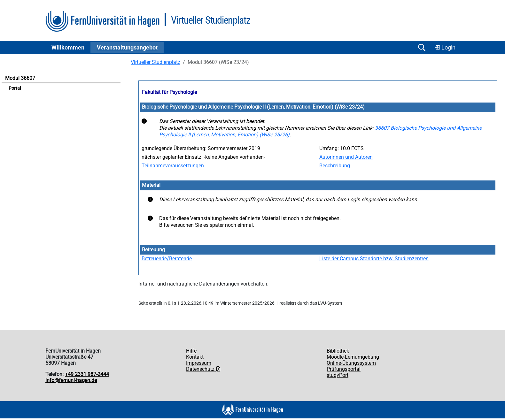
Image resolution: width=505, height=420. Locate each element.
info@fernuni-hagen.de (71, 380)
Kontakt (195, 357)
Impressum (199, 363)
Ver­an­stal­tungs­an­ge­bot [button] (127, 48)
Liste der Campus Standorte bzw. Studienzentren (374, 259)
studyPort (338, 375)
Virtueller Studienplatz (155, 62)
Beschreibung (335, 166)
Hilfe (191, 351)
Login (445, 48)
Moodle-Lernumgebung (353, 357)
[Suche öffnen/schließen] (422, 47)
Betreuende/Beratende (167, 259)
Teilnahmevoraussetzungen (173, 166)
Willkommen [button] (68, 48)
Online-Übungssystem (351, 363)
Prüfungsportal (344, 369)
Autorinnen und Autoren (346, 157)
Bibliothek (338, 351)
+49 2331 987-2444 (87, 374)
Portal (15, 88)
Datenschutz (203, 369)
